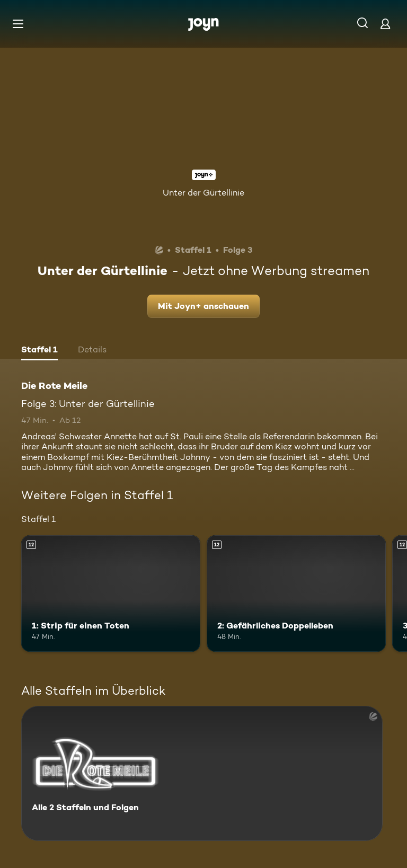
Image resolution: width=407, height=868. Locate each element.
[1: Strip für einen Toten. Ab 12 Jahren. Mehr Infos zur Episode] (111, 594)
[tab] (39, 351)
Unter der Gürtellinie (203, 193)
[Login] (385, 24)
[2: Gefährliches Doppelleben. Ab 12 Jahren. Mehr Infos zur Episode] (296, 594)
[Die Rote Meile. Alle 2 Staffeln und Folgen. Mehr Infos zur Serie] (202, 773)
